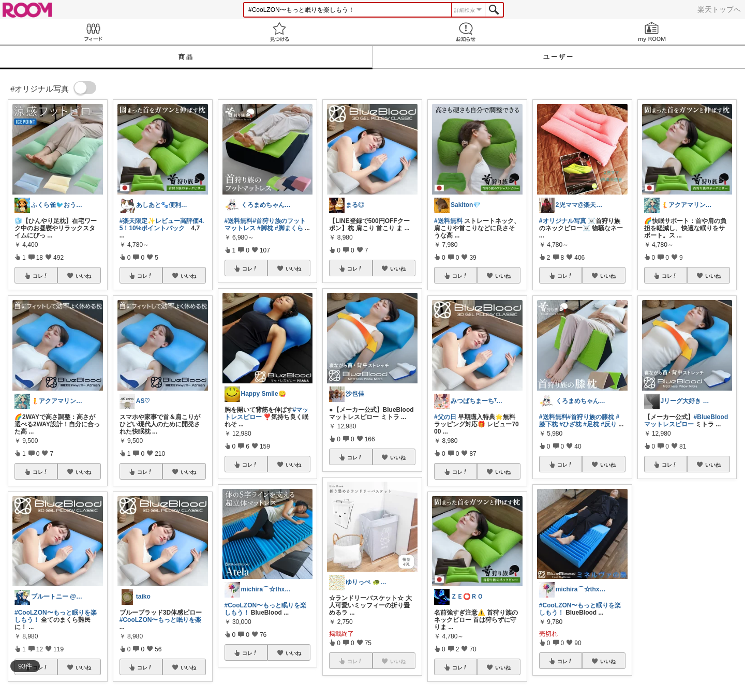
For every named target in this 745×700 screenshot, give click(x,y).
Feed (93, 32)
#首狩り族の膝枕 (591, 417)
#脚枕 (265, 228)
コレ (40, 276)
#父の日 (445, 417)
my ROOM (652, 32)
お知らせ (466, 32)
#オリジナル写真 (563, 221)
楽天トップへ (719, 9)
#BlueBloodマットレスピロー (686, 421)
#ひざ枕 (570, 424)
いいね (83, 276)
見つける (279, 32)
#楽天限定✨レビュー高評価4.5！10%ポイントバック (162, 225)
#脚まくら (289, 228)
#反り (609, 424)
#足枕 (591, 424)
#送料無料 (239, 221)
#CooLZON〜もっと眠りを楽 (161, 620)
